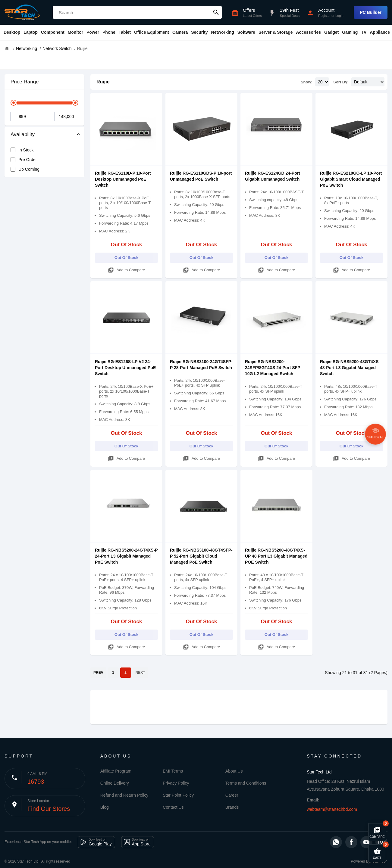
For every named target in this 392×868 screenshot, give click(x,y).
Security (199, 32)
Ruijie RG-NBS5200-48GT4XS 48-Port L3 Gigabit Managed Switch (349, 368)
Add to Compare (127, 269)
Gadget (331, 32)
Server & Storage (276, 32)
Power (93, 32)
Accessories (308, 32)
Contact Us (173, 807)
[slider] (14, 103)
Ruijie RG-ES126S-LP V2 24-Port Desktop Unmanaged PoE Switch (125, 368)
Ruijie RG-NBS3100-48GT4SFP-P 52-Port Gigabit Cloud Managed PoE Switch (201, 556)
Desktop (12, 32)
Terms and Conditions (246, 783)
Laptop (31, 32)
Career (232, 795)
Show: (307, 82)
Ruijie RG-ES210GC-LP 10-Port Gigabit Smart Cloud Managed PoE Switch (351, 179)
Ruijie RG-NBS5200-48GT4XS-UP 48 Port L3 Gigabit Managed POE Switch (276, 556)
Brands (232, 807)
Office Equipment (152, 32)
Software (246, 32)
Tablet (125, 32)
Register (324, 16)
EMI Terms (173, 771)
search (216, 12)
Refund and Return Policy (124, 795)
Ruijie (103, 82)
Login (339, 16)
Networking (223, 32)
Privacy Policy (176, 783)
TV (364, 32)
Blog (105, 807)
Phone (109, 32)
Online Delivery (115, 783)
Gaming (350, 32)
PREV (98, 673)
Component (53, 32)
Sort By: (341, 82)
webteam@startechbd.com (332, 809)
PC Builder (371, 12)
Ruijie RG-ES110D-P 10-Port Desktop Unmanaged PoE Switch (123, 179)
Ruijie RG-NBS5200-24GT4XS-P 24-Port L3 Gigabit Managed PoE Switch (126, 556)
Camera (180, 32)
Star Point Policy (178, 795)
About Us (234, 771)
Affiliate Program (116, 771)
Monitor (75, 32)
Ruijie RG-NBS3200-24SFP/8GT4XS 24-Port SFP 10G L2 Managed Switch (273, 368)
